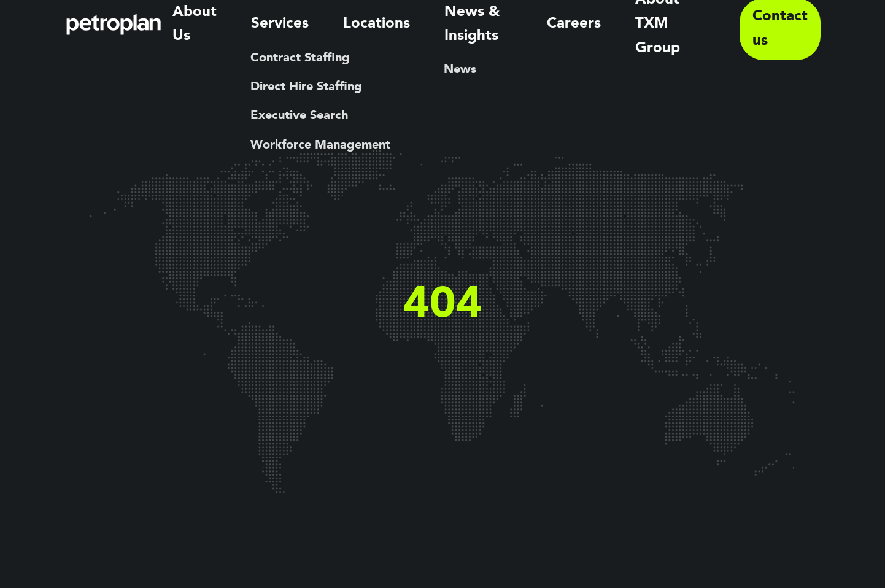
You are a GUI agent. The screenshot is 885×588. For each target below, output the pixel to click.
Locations (396, 25)
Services (320, 25)
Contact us (783, 25)
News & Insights (490, 25)
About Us (245, 25)
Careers (580, 25)
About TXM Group (676, 25)
